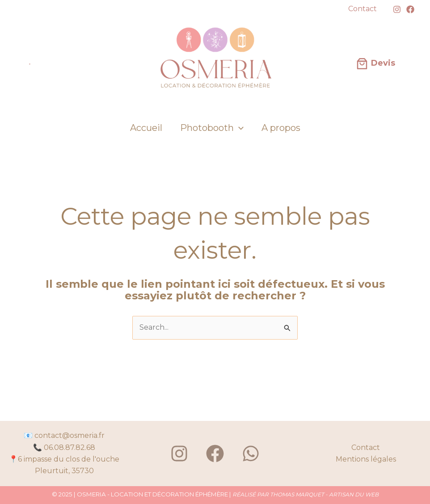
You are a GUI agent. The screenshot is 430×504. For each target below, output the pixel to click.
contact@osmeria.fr (70, 435)
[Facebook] (410, 9)
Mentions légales (366, 459)
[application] (239, 128)
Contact (366, 447)
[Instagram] (397, 9)
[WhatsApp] (251, 454)
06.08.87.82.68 (70, 447)
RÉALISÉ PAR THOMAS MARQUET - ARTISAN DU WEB (306, 494)
